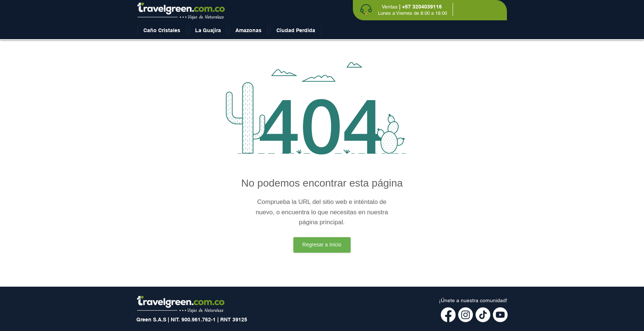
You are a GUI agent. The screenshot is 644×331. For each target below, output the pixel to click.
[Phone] (366, 9)
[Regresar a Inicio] (322, 245)
